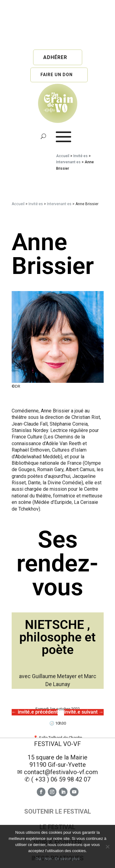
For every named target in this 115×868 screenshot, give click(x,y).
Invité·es (80, 156)
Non (48, 859)
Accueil (63, 156)
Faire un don (57, 75)
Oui (38, 859)
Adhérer (55, 57)
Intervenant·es (68, 162)
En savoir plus (67, 859)
